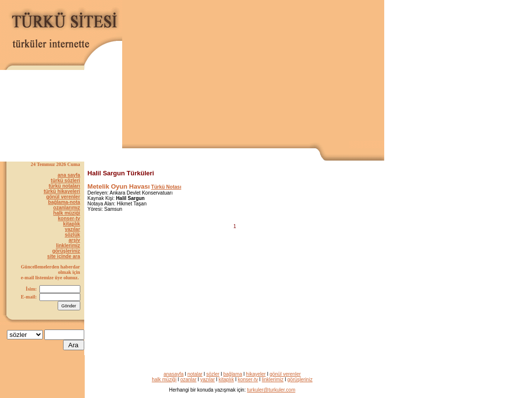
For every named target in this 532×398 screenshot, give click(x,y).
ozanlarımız (66, 208)
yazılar (72, 229)
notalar (195, 374)
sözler (213, 374)
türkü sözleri (65, 181)
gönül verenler (63, 197)
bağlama (233, 374)
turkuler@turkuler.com (271, 390)
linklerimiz (68, 246)
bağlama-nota (64, 202)
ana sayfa (69, 175)
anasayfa (174, 374)
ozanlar (188, 380)
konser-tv (69, 218)
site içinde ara (64, 256)
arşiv (74, 240)
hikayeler (256, 374)
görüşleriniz (66, 251)
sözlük (72, 235)
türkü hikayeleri (62, 191)
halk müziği (66, 213)
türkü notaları (65, 186)
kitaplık (71, 224)
